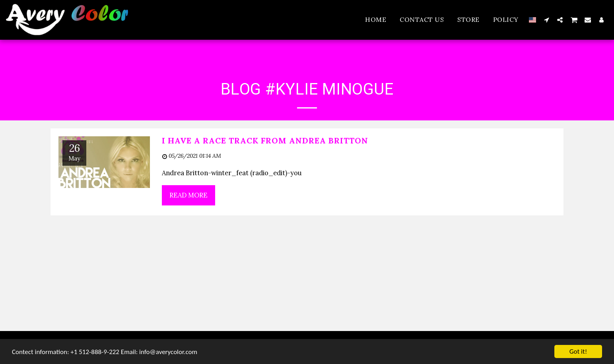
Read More (188, 195)
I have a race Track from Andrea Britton (265, 140)
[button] (546, 20)
